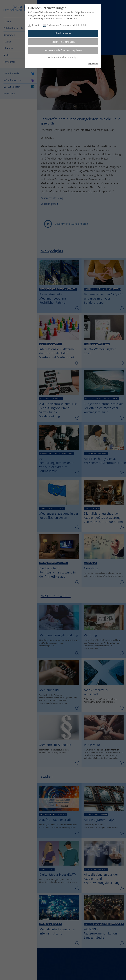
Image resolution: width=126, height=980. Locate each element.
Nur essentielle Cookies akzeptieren (63, 50)
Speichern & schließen (63, 42)
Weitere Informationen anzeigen (63, 57)
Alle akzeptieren (63, 33)
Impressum (93, 64)
